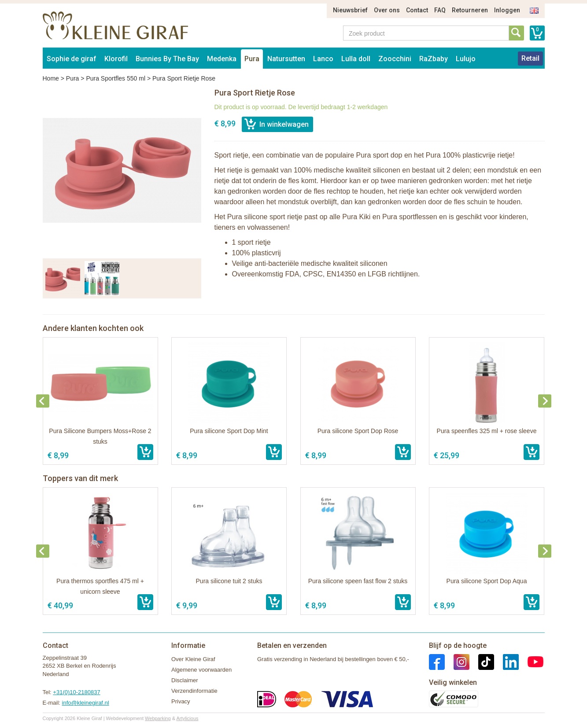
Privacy (181, 701)
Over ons (387, 10)
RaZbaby (434, 59)
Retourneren (470, 10)
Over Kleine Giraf (193, 659)
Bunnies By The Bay (167, 59)
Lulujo (466, 59)
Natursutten (286, 59)
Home (51, 78)
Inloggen (507, 10)
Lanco (323, 59)
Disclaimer (185, 680)
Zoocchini (395, 59)
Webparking (158, 718)
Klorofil (116, 59)
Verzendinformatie (194, 691)
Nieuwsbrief (350, 10)
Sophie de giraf (72, 59)
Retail (530, 58)
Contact (417, 10)
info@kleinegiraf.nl (86, 703)
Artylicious (187, 718)
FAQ (440, 10)
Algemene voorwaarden (201, 670)
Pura (252, 59)
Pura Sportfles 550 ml (116, 78)
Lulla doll (356, 59)
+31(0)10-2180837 (76, 692)
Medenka (222, 59)
